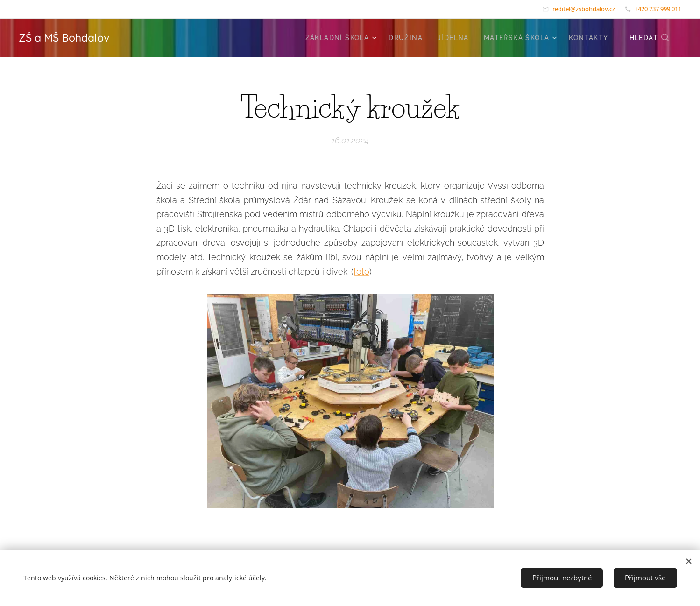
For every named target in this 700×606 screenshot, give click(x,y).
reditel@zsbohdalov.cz (584, 9)
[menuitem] (342, 38)
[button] (650, 38)
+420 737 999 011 (658, 9)
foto (361, 271)
